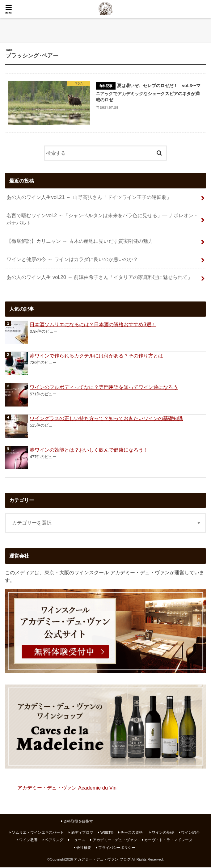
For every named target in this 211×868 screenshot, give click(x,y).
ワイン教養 (28, 841)
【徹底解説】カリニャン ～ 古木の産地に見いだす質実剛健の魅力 (80, 242)
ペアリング (54, 841)
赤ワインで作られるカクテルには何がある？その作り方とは (96, 356)
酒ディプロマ (82, 833)
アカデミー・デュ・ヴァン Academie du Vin (67, 788)
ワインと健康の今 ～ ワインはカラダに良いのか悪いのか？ (72, 260)
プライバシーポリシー (117, 848)
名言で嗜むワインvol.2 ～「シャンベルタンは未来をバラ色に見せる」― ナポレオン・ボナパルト (102, 219)
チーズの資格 (132, 833)
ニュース (78, 841)
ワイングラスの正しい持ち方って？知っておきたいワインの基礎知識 (106, 419)
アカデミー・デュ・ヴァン (115, 841)
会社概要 (84, 848)
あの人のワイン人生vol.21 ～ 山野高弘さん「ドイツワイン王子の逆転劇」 (89, 198)
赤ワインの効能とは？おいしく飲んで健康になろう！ (89, 450)
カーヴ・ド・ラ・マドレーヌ (168, 841)
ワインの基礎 (163, 833)
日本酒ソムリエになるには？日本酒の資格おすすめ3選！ (93, 325)
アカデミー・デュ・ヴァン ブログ (102, 860)
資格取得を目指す (78, 822)
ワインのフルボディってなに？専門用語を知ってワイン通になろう (104, 388)
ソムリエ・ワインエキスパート (38, 833)
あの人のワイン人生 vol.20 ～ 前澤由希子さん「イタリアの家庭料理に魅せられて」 (99, 278)
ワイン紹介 (190, 833)
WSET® (107, 833)
